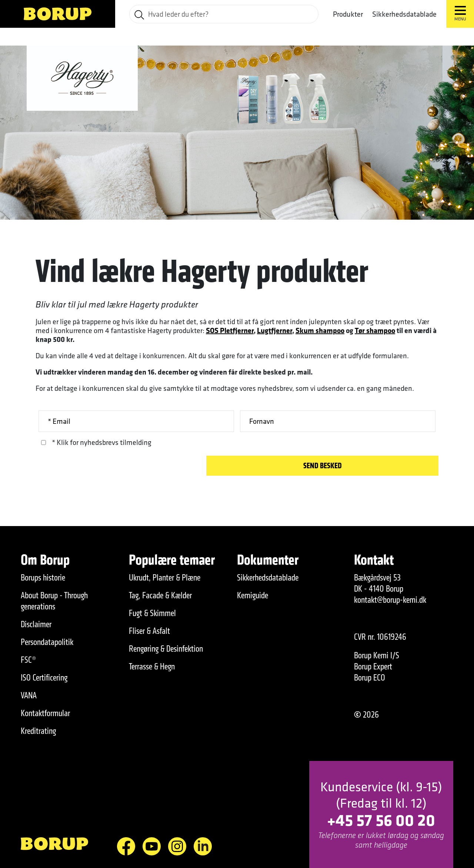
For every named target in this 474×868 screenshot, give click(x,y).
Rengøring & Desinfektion (166, 649)
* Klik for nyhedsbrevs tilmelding (102, 442)
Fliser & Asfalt (149, 631)
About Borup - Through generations (54, 601)
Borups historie (43, 578)
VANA (29, 695)
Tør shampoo (375, 330)
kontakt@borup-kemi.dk (390, 600)
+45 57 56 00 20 (381, 820)
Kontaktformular (45, 713)
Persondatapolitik (47, 642)
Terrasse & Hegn (152, 666)
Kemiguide (253, 595)
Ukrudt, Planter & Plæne (165, 578)
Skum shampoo (320, 330)
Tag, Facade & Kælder (160, 595)
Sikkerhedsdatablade (404, 14)
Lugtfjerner (275, 330)
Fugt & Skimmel (152, 613)
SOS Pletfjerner (230, 330)
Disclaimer (36, 624)
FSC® (29, 660)
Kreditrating (38, 731)
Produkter (348, 14)
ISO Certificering (44, 678)
